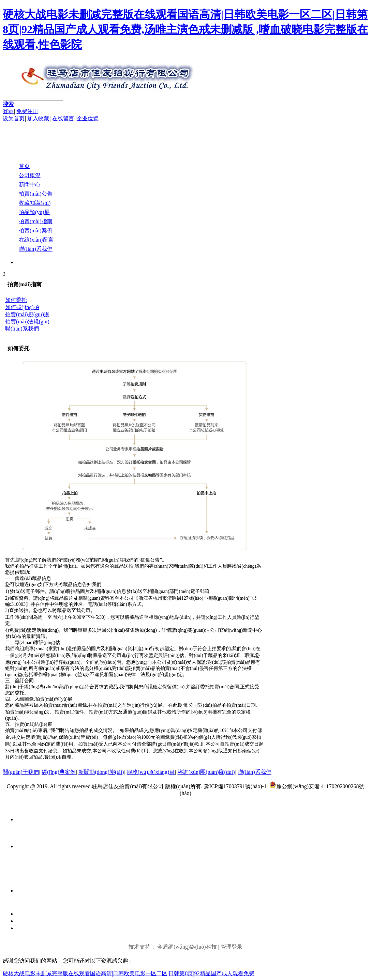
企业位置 (88, 118)
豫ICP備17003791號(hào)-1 (236, 786)
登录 (8, 111)
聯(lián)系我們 (255, 772)
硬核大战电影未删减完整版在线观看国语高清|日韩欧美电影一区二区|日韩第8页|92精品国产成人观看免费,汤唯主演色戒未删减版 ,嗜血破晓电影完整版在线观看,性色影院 (185, 29)
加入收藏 (38, 118)
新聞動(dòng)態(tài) (101, 772)
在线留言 (63, 118)
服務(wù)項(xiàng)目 (151, 772)
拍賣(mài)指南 (25, 284)
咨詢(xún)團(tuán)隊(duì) (206, 772)
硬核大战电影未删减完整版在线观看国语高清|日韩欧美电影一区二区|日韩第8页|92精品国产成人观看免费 (129, 973)
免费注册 (27, 111)
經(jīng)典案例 (59, 772)
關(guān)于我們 (21, 772)
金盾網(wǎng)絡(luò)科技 (187, 947)
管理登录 (232, 947)
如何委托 (18, 348)
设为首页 (14, 118)
